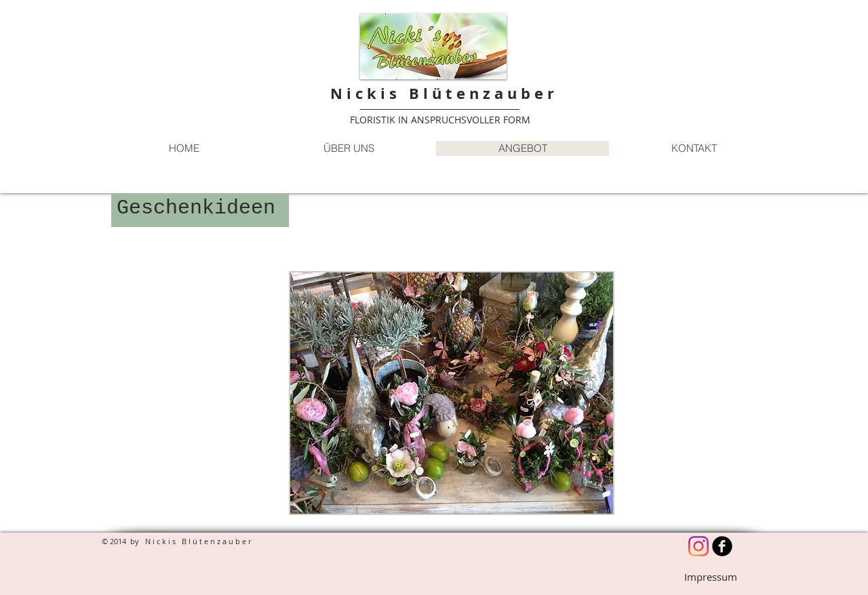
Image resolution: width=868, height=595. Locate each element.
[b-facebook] (722, 546)
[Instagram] (698, 546)
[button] (452, 393)
